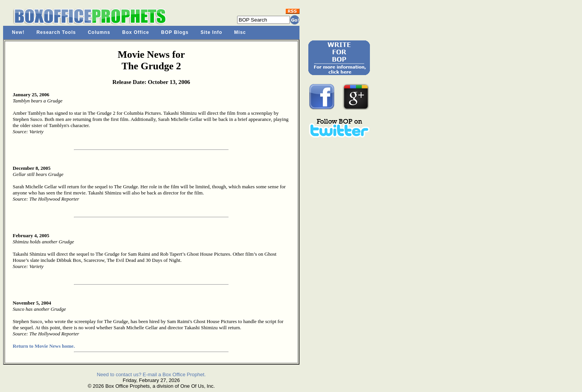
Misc (240, 32)
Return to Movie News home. (44, 346)
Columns (99, 32)
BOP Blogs (175, 32)
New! (18, 32)
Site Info (211, 32)
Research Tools (56, 32)
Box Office (136, 32)
